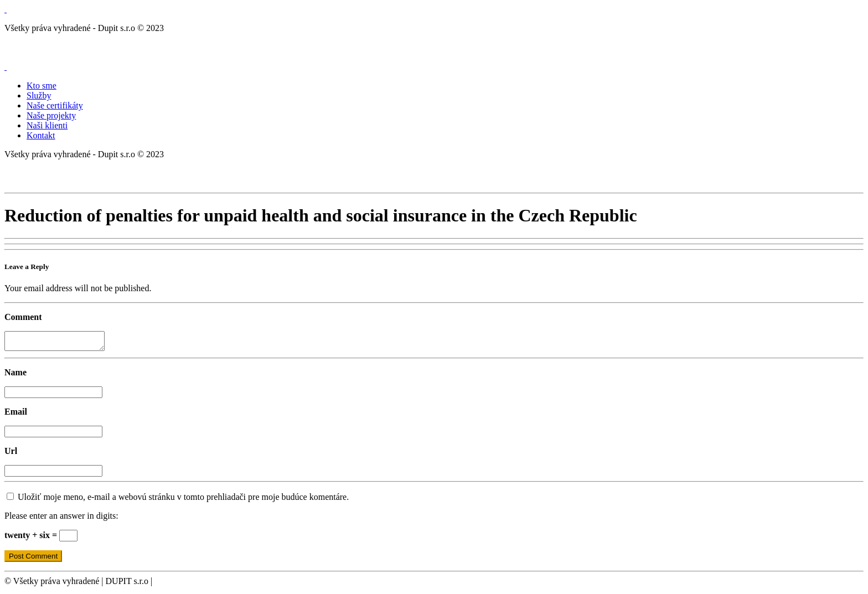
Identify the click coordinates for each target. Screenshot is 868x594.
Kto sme (42, 86)
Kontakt (41, 135)
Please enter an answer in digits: (61, 519)
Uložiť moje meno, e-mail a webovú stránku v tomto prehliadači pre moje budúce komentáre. (183, 500)
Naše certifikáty (55, 105)
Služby (39, 95)
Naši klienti (47, 125)
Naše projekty (51, 115)
